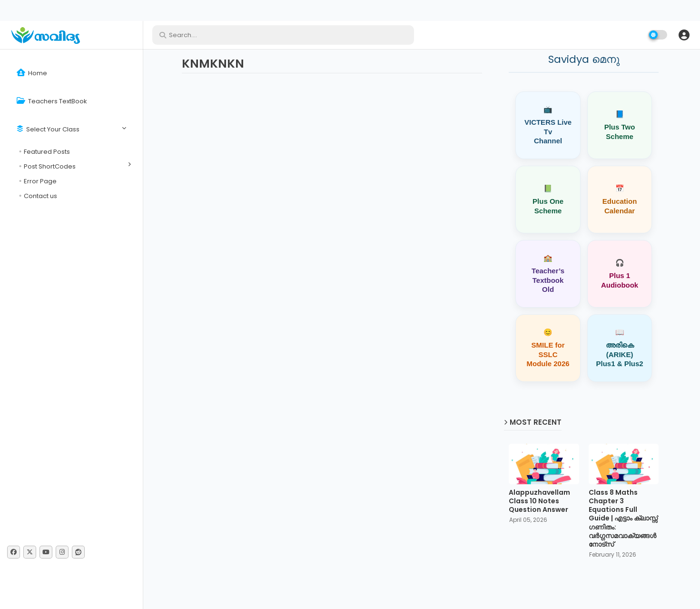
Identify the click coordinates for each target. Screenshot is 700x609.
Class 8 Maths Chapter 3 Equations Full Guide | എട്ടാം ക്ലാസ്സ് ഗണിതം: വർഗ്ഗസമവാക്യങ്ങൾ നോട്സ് (623, 518)
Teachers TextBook (52, 101)
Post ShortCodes (50, 166)
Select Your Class (48, 129)
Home (32, 73)
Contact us (40, 196)
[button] (684, 35)
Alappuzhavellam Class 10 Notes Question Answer (539, 501)
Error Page (40, 181)
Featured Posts (47, 152)
